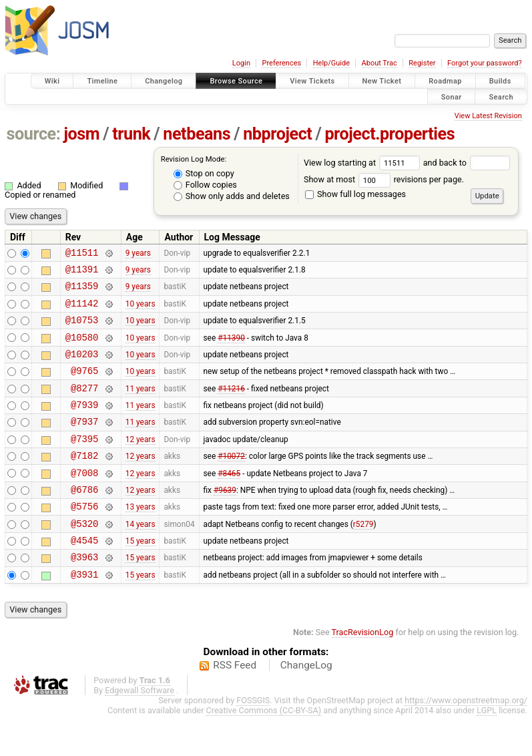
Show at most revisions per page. (384, 179)
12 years (141, 462)
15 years (141, 576)
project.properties (389, 134)
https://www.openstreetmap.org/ (466, 740)
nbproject (277, 134)
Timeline (102, 81)
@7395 (84, 462)
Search (501, 97)
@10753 (82, 330)
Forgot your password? (485, 63)
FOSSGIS (253, 740)
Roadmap (445, 81)
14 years (141, 557)
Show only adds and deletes (232, 196)
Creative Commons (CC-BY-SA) (264, 750)
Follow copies (205, 185)
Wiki (52, 81)
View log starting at (363, 163)
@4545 (84, 576)
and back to (467, 163)
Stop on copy (204, 173)
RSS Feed (235, 705)
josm (81, 134)
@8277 (84, 406)
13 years (141, 538)
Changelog (164, 81)
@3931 (84, 614)
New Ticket (382, 81)
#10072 (231, 482)
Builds (500, 81)
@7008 (84, 501)
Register (422, 63)
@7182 (84, 481)
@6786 (84, 519)
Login (241, 63)
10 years (141, 311)
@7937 (84, 443)
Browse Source (236, 81)
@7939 (84, 424)
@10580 (82, 349)
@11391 (82, 273)
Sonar (452, 97)
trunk (131, 134)
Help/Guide (331, 63)
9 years (138, 254)
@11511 (82, 254)
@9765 (84, 386)
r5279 (363, 557)
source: (34, 134)
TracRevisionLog (363, 672)
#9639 (225, 519)
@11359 (82, 292)
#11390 (231, 349)
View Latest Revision (488, 116)
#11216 (231, 405)
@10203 (82, 368)
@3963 (84, 595)
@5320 (84, 557)
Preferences (281, 63)
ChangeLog (306, 705)
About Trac (379, 63)
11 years (141, 405)
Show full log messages (355, 194)
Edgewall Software (140, 730)
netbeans (197, 134)
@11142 (82, 311)
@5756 (84, 538)
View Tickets (312, 81)
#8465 (229, 500)
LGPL (487, 750)
